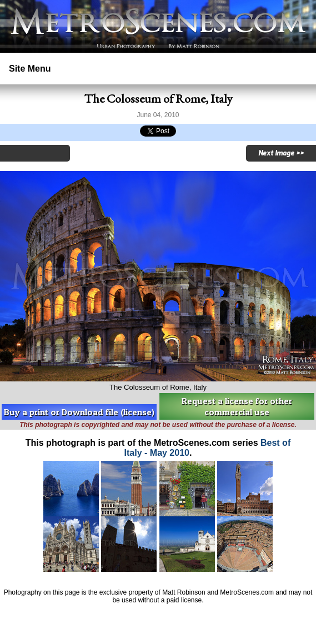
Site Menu (30, 69)
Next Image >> (281, 153)
